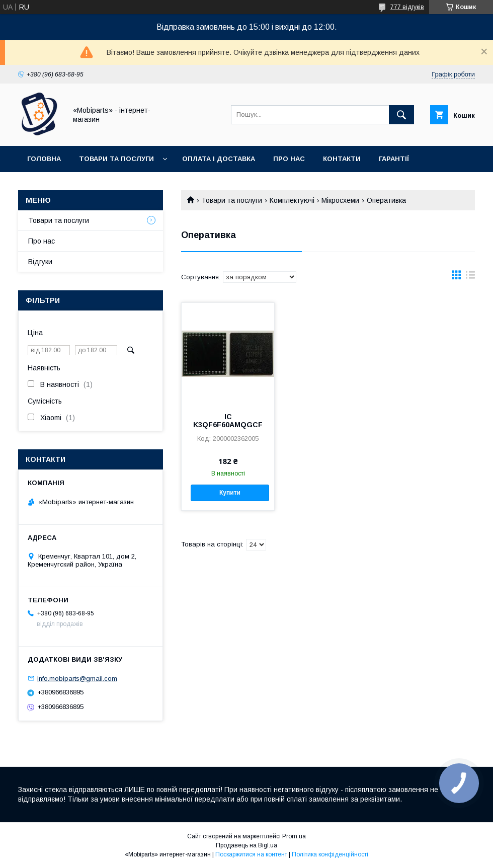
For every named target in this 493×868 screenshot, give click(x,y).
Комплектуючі (292, 200)
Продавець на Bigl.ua (247, 845)
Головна (44, 159)
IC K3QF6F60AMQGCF (228, 421)
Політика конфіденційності (330, 854)
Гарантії (394, 159)
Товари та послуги (116, 159)
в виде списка (470, 277)
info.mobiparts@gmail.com (77, 678)
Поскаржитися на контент (251, 854)
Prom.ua (294, 836)
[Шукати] (401, 115)
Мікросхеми (340, 200)
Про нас (289, 159)
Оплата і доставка (219, 159)
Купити (230, 493)
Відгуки (40, 262)
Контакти (342, 159)
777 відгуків (407, 7)
